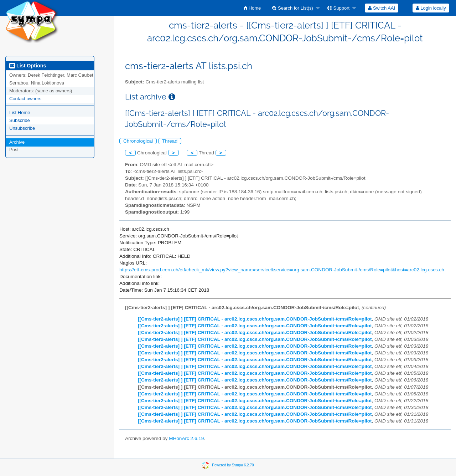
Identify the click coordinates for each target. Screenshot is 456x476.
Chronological (138, 141)
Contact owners (25, 99)
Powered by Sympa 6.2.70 (233, 465)
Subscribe (20, 120)
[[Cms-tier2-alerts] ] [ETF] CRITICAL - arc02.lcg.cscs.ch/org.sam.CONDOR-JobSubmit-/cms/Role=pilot (255, 319)
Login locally (431, 8)
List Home (20, 112)
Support (338, 8)
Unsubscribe (22, 128)
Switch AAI (382, 8)
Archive (17, 142)
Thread (170, 141)
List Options (28, 66)
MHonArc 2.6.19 (186, 438)
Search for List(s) (293, 8)
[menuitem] (252, 8)
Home (252, 8)
